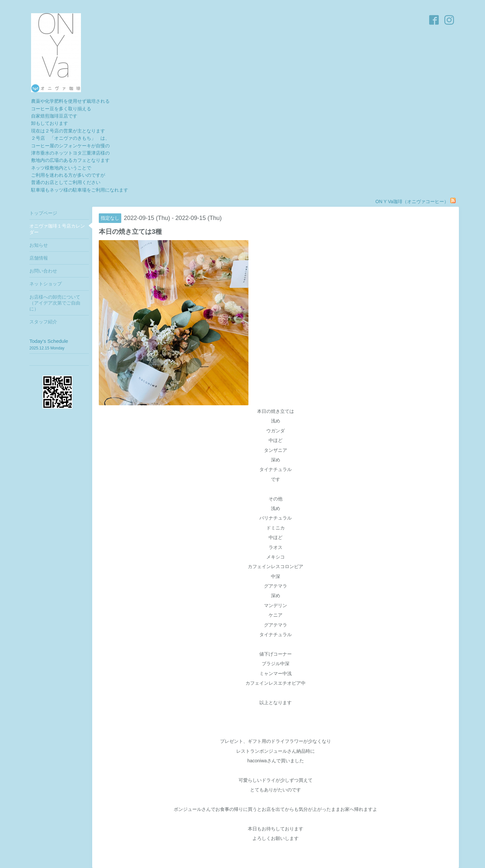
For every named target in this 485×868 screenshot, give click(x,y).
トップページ (43, 213)
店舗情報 (39, 258)
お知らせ (39, 245)
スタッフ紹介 (43, 322)
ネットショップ (46, 284)
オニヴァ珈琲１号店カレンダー (57, 229)
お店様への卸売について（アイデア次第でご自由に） (55, 303)
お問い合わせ (43, 271)
